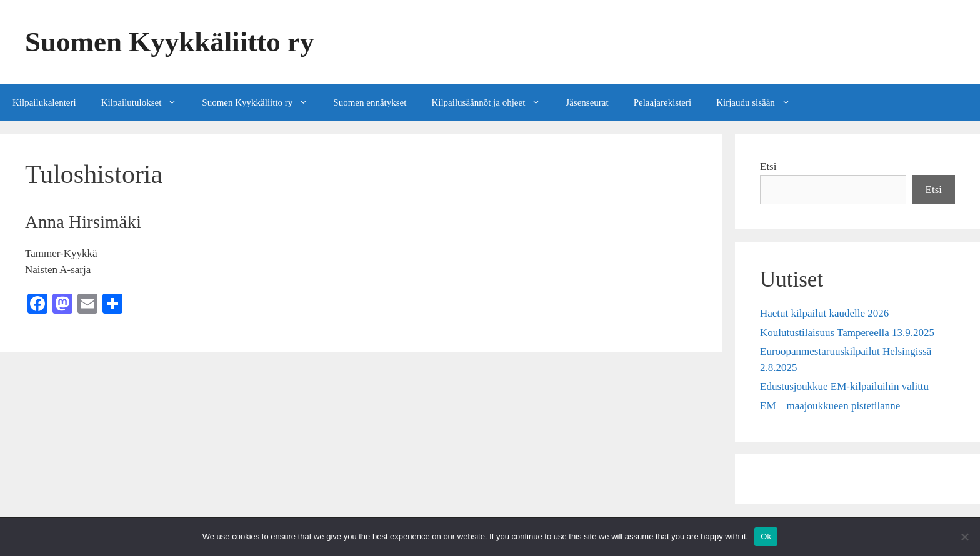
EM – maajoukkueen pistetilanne (830, 406)
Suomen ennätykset (370, 102)
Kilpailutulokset (146, 102)
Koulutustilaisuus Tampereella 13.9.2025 (847, 333)
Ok (766, 536)
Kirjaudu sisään (760, 102)
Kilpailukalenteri (44, 102)
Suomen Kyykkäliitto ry (170, 42)
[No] (964, 537)
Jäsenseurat (587, 102)
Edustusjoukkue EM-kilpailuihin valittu (844, 386)
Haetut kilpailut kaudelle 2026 (824, 313)
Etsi (768, 166)
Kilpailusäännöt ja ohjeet (492, 102)
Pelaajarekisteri (662, 102)
